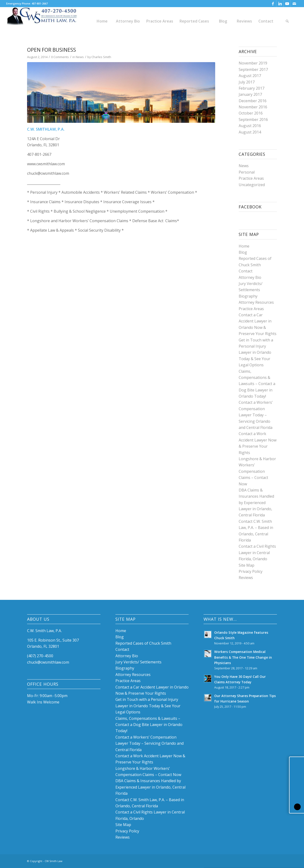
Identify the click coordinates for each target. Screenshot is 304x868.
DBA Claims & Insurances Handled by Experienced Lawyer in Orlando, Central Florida (256, 503)
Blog (243, 252)
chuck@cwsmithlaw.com (48, 662)
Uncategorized (252, 185)
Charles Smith (101, 57)
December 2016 (253, 101)
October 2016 (251, 113)
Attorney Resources (256, 302)
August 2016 (250, 126)
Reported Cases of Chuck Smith (143, 643)
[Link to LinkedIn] (280, 4)
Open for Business (52, 50)
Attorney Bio (250, 277)
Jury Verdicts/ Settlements (138, 662)
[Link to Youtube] (287, 4)
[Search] (287, 21)
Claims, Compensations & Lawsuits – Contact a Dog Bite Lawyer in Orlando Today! (257, 384)
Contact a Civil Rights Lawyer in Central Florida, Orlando (257, 553)
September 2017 (253, 69)
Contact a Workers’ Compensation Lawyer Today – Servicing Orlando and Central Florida (256, 415)
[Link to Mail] (294, 4)
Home (244, 246)
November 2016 (253, 107)
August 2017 (250, 76)
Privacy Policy (251, 571)
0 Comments (60, 57)
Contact (246, 271)
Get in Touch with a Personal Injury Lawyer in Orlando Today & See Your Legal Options (256, 353)
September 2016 (253, 119)
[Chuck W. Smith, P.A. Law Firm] (42, 21)
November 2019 (253, 63)
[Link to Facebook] (273, 4)
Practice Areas (251, 178)
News (80, 57)
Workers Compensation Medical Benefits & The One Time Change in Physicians (243, 657)
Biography (248, 296)
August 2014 (250, 132)
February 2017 (252, 88)
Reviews (246, 578)
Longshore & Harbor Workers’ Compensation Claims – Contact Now (257, 471)
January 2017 (250, 94)
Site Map (247, 565)
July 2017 (247, 82)
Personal (247, 172)
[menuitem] (102, 21)
